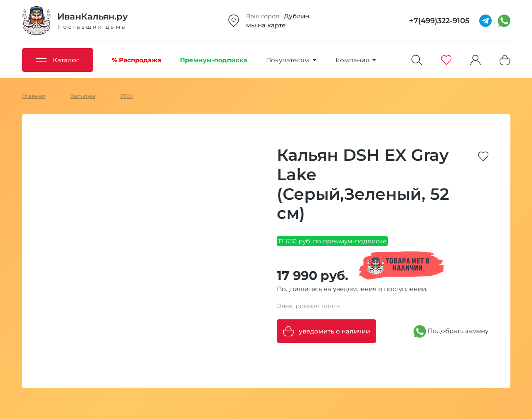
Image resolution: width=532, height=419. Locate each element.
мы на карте (266, 25)
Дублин (297, 16)
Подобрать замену (451, 331)
